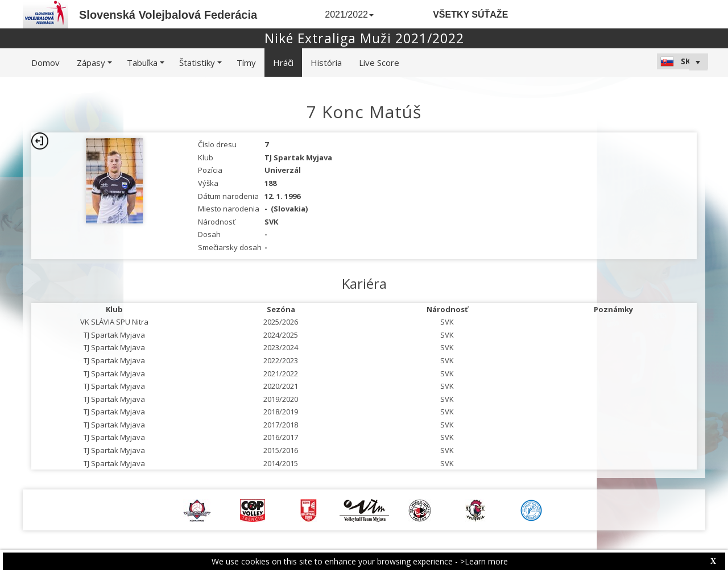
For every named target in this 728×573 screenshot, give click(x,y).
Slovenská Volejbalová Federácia (168, 15)
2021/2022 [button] (349, 14)
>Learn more (484, 561)
